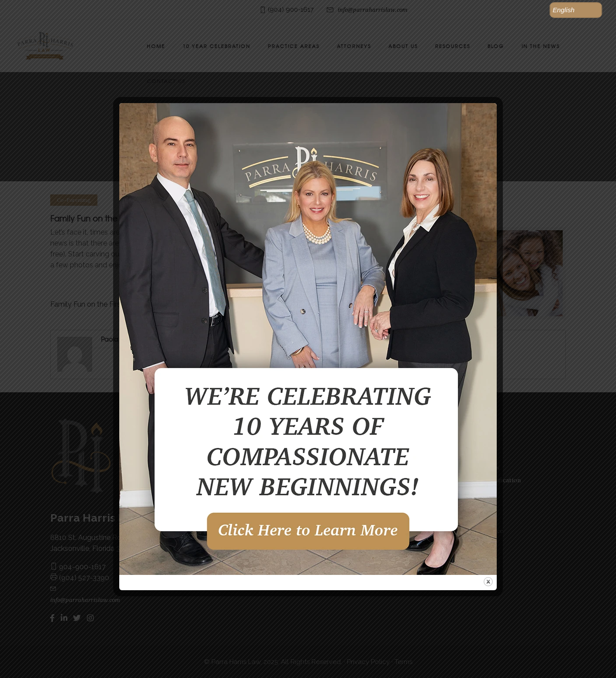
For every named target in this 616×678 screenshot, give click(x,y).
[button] (576, 10)
